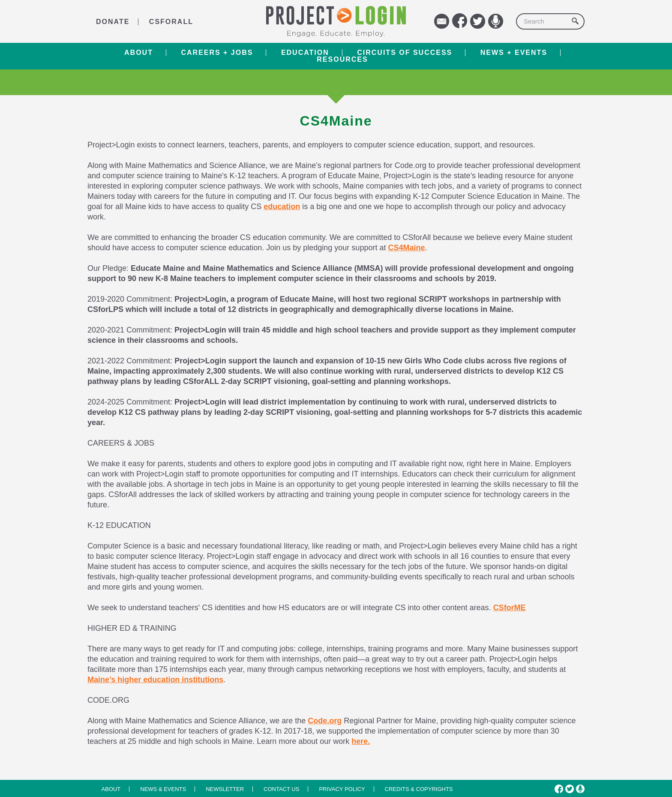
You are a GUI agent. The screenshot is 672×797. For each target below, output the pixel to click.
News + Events (514, 53)
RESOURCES (342, 60)
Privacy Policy (342, 789)
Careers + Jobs (217, 53)
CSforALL (171, 22)
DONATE (113, 22)
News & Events (163, 789)
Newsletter (225, 789)
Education (305, 53)
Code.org (325, 721)
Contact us (281, 789)
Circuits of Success (405, 53)
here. (361, 741)
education (282, 207)
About (139, 53)
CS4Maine (406, 248)
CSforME (510, 608)
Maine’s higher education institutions (155, 680)
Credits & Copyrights (419, 789)
